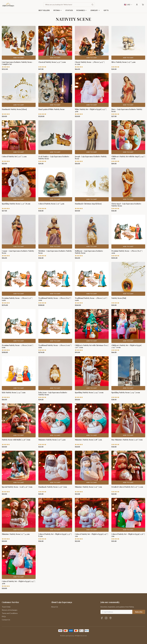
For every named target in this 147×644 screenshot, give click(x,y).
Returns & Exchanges (10, 610)
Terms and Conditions (10, 613)
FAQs (4, 616)
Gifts (106, 10)
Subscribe (139, 612)
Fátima (58, 10)
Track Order (6, 607)
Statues (69, 10)
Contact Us (6, 620)
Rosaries (82, 10)
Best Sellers (44, 10)
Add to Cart (19, 58)
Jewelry (95, 10)
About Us (55, 607)
